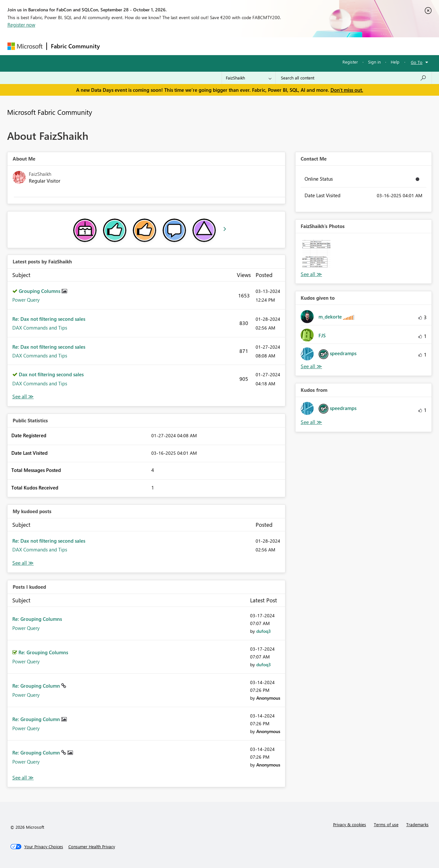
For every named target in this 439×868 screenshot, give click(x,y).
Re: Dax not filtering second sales (49, 319)
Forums (115, 46)
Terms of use (386, 824)
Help (395, 62)
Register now (21, 25)
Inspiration (143, 46)
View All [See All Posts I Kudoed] (23, 778)
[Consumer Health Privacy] (92, 847)
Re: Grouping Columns (37, 619)
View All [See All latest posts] (23, 397)
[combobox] (354, 78)
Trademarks (417, 824)
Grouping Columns (40, 291)
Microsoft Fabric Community (50, 112)
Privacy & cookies (350, 824)
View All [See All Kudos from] (311, 422)
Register (350, 62)
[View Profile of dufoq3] (264, 631)
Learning (252, 46)
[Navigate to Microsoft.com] (25, 46)
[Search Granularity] (249, 78)
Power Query (26, 300)
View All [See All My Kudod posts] (23, 563)
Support (280, 46)
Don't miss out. (347, 90)
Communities (198, 46)
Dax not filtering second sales (51, 374)
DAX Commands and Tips (40, 328)
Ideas (170, 46)
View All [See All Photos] (311, 274)
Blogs (227, 46)
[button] (316, 254)
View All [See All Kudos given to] (311, 366)
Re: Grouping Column (37, 686)
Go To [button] (417, 62)
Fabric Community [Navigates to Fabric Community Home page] (75, 46)
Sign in (374, 62)
